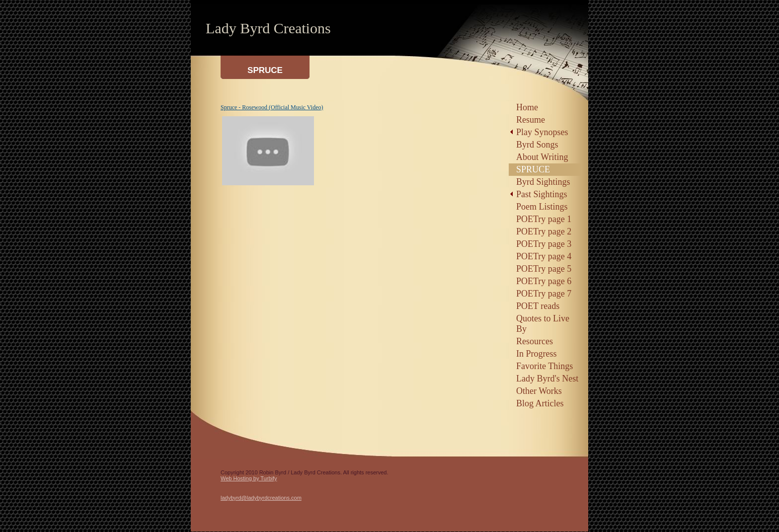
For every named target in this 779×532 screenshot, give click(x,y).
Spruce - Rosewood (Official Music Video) (272, 107)
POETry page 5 (544, 269)
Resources (535, 341)
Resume (531, 120)
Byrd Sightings (543, 182)
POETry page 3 (544, 244)
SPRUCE (533, 169)
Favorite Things (545, 366)
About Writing (542, 157)
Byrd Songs (537, 145)
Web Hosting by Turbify (249, 478)
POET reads (538, 306)
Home (527, 107)
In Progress (537, 354)
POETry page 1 (544, 219)
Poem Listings (542, 207)
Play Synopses (542, 132)
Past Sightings (542, 194)
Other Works (539, 391)
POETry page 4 (544, 256)
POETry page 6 (544, 281)
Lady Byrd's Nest (547, 379)
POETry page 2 (544, 231)
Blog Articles (540, 403)
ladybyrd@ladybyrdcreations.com (261, 498)
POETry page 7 (544, 294)
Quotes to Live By (543, 324)
